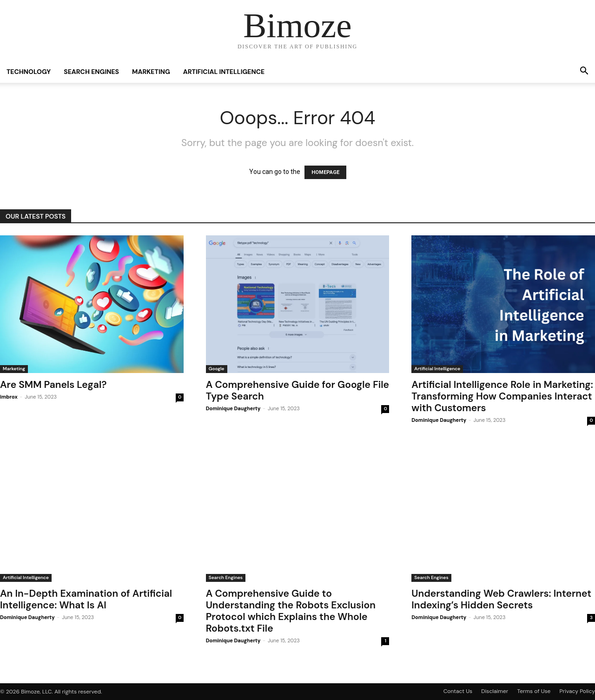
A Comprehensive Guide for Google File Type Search (297, 390)
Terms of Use (534, 691)
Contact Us (458, 691)
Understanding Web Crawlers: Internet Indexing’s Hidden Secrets (501, 599)
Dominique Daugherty (233, 408)
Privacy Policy (577, 691)
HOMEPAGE (325, 172)
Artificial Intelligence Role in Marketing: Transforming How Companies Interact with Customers (502, 396)
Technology (29, 72)
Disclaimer (495, 691)
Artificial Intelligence (224, 72)
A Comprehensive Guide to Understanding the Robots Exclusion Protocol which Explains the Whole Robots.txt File (291, 611)
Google (217, 369)
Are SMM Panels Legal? (53, 385)
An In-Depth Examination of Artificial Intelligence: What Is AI (86, 599)
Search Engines (91, 72)
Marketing (151, 72)
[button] (584, 72)
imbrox (9, 397)
